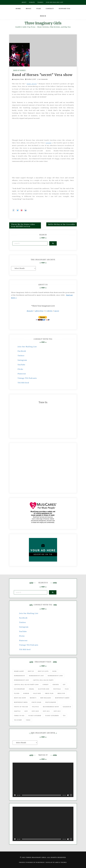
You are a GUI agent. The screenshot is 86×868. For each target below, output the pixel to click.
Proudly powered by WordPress (32, 862)
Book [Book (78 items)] (54, 671)
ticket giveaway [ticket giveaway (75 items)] (35, 716)
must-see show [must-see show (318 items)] (20, 698)
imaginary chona (19, 79)
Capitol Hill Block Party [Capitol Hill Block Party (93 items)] (43, 680)
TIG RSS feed (23, 383)
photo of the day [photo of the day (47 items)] (21, 707)
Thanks (40, 2)
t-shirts (49, 311)
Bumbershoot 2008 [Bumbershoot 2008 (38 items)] (55, 676)
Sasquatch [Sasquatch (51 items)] (67, 707)
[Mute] (68, 795)
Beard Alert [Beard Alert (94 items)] (19, 671)
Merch (43, 16)
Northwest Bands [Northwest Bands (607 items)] (62, 698)
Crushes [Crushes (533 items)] (56, 685)
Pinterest (22, 374)
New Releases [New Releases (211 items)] (46, 698)
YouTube (21, 365)
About (24, 2)
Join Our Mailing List (27, 347)
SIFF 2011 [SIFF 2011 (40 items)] (46, 711)
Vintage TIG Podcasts (27, 378)
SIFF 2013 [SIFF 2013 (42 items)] (57, 711)
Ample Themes (61, 862)
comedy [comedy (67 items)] (46, 685)
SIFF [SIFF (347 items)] (26, 711)
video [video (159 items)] (28, 720)
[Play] (15, 795)
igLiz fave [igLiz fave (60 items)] (37, 693)
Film (39, 9)
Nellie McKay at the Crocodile (62, 224)
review (49, 143)
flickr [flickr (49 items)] (17, 693)
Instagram (22, 360)
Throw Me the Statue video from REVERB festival (23, 225)
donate (30, 311)
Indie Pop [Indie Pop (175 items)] (61, 693)
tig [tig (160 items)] (64, 716)
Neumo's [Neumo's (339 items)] (33, 698)
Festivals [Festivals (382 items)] (57, 689)
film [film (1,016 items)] (67, 689)
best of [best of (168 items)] (31, 671)
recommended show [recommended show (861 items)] (51, 707)
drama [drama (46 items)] (31, 689)
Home (18, 9)
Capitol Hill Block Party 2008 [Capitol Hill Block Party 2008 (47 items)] (26, 685)
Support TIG (65, 9)
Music (29, 9)
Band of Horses (19, 70)
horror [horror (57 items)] (26, 693)
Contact (50, 9)
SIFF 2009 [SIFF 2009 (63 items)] (35, 711)
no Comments (42, 79)
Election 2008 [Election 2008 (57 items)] (44, 689)
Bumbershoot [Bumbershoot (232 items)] (20, 676)
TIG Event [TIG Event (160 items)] (18, 720)
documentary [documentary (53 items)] (20, 689)
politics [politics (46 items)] (35, 707)
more (57, 311)
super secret (32, 84)
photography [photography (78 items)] (51, 702)
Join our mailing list (55, 2)
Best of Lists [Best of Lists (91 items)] (43, 671)
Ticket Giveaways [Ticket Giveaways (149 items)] (52, 716)
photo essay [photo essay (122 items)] (36, 702)
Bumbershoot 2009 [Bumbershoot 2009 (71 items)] (22, 680)
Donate (32, 2)
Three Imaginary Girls (43, 23)
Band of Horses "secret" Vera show (42, 75)
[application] (43, 780)
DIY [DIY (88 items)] (64, 685)
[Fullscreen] (71, 795)
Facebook (22, 351)
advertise (39, 311)
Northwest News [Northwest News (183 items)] (21, 702)
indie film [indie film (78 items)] (49, 693)
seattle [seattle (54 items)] (17, 711)
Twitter (21, 356)
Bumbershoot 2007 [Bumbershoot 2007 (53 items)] (36, 676)
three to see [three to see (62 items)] (19, 716)
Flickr (20, 369)
